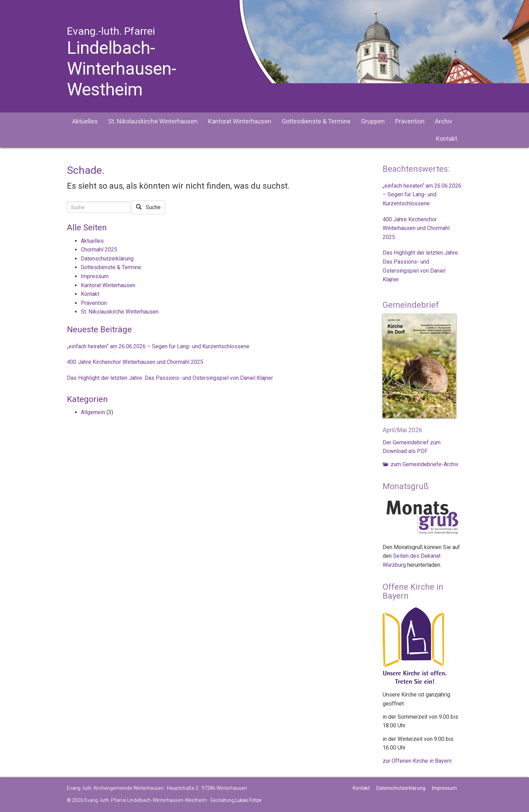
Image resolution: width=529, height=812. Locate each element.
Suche (148, 207)
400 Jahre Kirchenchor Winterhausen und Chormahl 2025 (135, 362)
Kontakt (447, 139)
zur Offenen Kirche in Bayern (417, 761)
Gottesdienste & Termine (316, 121)
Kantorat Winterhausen (240, 121)
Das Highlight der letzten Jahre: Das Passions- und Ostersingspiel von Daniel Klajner (170, 378)
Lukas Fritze (248, 800)
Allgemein (93, 412)
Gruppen (373, 121)
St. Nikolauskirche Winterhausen (153, 121)
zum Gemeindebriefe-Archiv (421, 464)
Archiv (444, 121)
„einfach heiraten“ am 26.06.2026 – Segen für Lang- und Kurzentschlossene (158, 346)
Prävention (410, 121)
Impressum (95, 276)
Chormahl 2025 (99, 250)
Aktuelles (85, 121)
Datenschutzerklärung (107, 259)
